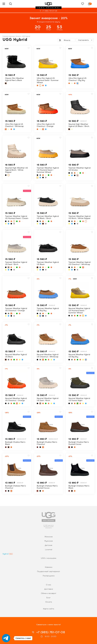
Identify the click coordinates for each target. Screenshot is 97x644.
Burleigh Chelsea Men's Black (79, 487)
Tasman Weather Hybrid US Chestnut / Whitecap (79, 263)
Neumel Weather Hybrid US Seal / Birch (48, 399)
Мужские (49, 541)
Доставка (49, 589)
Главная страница (9, 36)
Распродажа (49, 576)
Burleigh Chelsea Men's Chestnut (15, 487)
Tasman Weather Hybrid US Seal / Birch (16, 263)
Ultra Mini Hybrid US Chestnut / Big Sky (77, 79)
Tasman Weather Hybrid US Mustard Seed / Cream (17, 217)
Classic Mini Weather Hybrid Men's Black (14, 79)
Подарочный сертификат (48, 571)
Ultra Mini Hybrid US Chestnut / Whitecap (14, 125)
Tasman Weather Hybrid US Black (48, 263)
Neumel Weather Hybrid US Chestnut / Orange (16, 399)
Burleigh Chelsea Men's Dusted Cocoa (47, 487)
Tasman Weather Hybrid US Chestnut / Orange (16, 309)
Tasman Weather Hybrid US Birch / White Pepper (79, 217)
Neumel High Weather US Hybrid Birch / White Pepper (16, 170)
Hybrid (5, 554)
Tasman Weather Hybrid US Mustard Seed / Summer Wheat (48, 170)
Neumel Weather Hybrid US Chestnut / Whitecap (48, 356)
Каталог (18, 36)
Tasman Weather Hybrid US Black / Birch (48, 217)
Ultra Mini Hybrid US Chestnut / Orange (46, 125)
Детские (48, 545)
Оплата (49, 602)
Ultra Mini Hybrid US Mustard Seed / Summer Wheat (48, 80)
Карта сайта (48, 609)
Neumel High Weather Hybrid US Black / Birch (79, 125)
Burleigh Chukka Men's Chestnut (47, 443)
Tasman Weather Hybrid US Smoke (79, 169)
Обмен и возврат (49, 593)
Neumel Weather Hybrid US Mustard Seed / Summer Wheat (79, 311)
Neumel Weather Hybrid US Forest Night (79, 399)
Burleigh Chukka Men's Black (15, 443)
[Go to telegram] (6, 638)
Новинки (49, 567)
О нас (49, 585)
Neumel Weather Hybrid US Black (16, 356)
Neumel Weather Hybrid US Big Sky (79, 356)
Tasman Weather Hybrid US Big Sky (48, 309)
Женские (49, 537)
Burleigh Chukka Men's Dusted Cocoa (79, 443)
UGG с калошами (48, 558)
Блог (48, 598)
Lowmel (49, 550)
